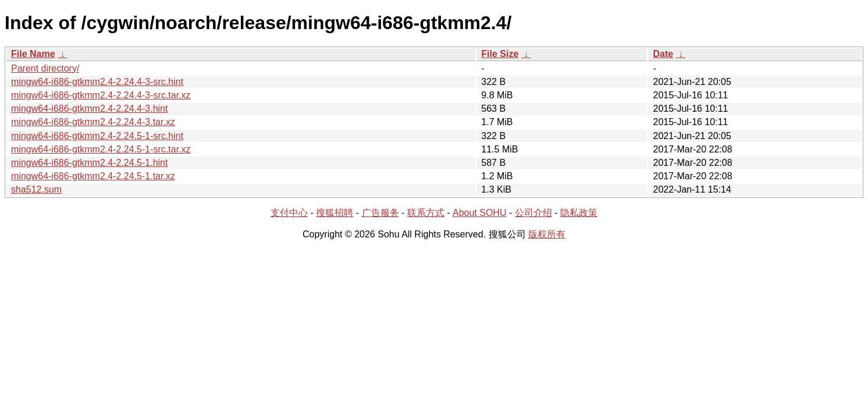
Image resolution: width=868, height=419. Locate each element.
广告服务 (380, 213)
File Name (33, 54)
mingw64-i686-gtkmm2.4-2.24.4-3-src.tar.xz (101, 95)
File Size (500, 54)
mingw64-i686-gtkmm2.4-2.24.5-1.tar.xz (93, 176)
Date (663, 54)
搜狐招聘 (335, 213)
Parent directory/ (45, 68)
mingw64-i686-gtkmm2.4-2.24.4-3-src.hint (97, 82)
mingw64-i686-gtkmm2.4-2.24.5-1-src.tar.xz (101, 149)
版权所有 (547, 234)
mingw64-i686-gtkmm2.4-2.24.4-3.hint (89, 109)
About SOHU (479, 213)
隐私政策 (579, 213)
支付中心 (289, 213)
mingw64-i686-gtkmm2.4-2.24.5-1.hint (89, 163)
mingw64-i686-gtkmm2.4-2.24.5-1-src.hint (97, 136)
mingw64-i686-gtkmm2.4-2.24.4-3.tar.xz (93, 122)
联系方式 (426, 213)
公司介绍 (533, 213)
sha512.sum (36, 189)
